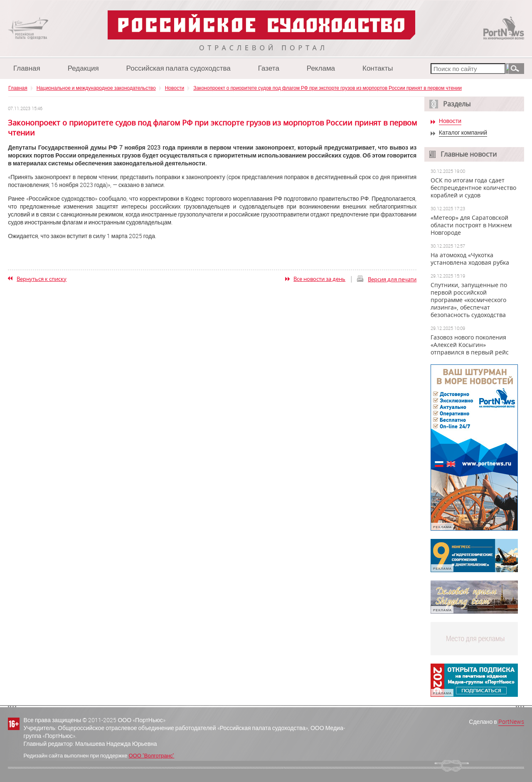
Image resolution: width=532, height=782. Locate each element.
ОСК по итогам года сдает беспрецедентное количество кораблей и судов (473, 188)
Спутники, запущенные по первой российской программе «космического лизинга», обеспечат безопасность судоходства (469, 300)
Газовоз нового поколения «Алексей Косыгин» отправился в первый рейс (470, 345)
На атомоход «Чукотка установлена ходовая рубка (470, 259)
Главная (27, 68)
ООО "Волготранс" (151, 755)
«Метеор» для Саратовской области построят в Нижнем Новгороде (471, 225)
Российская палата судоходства (179, 68)
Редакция (83, 68)
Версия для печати (392, 279)
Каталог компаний (463, 133)
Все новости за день (319, 279)
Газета (269, 68)
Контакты (378, 68)
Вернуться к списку (42, 279)
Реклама (321, 68)
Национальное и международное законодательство (96, 88)
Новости (175, 88)
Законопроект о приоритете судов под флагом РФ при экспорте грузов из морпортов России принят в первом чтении (328, 88)
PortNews (511, 722)
